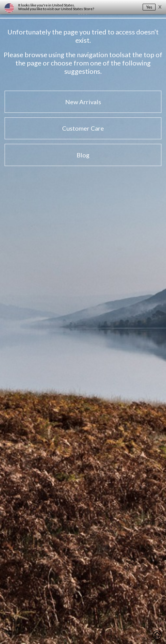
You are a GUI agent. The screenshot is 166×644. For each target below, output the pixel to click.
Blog (83, 155)
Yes (149, 7)
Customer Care (83, 128)
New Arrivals (83, 102)
